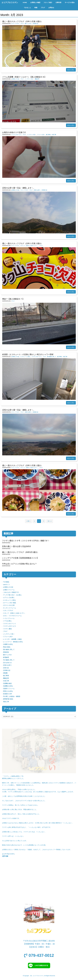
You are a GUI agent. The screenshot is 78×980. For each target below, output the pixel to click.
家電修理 (6, 657)
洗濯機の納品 (7, 683)
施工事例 (48, 135)
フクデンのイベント (10, 624)
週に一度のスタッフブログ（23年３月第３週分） (22, 21)
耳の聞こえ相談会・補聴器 (12, 696)
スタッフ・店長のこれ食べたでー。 (29, 246)
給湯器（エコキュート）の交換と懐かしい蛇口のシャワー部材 (28, 354)
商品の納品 (7, 647)
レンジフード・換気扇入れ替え (13, 642)
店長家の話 (35, 23)
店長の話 (6, 668)
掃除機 (5, 673)
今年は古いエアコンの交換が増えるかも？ (19, 564)
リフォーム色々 (41, 135)
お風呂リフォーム (9, 590)
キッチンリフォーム (10, 608)
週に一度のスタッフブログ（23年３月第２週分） (22, 243)
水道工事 (54, 135)
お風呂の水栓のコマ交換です (14, 132)
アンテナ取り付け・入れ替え (12, 595)
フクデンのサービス (16, 135)
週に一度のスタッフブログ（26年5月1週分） (20, 552)
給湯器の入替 (7, 694)
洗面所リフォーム (9, 689)
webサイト (7, 585)
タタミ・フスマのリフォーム (12, 616)
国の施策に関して (52, 357)
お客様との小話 (15, 79)
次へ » (50, 521)
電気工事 (6, 702)
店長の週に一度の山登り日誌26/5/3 (16, 546)
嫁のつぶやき (28, 23)
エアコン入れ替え (9, 598)
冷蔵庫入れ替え (8, 644)
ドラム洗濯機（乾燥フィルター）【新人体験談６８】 (24, 77)
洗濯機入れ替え (8, 686)
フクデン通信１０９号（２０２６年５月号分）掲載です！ (26, 541)
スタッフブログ (15, 23)
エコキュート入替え (25, 357)
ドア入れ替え (7, 621)
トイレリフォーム (9, 618)
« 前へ (28, 521)
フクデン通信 (7, 629)
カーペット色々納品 (10, 603)
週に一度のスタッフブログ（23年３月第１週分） (22, 465)
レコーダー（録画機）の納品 (12, 639)
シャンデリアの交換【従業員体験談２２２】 (20, 558)
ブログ (22, 23)
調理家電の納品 (8, 699)
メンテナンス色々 (29, 79)
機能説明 (37, 79)
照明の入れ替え (8, 691)
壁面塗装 (6, 652)
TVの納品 (6, 582)
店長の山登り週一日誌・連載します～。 (19, 188)
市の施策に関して (9, 660)
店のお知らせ (7, 663)
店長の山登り (37, 190)
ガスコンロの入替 (9, 605)
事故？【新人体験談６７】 (13, 299)
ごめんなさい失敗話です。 (12, 592)
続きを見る (71, 70)
